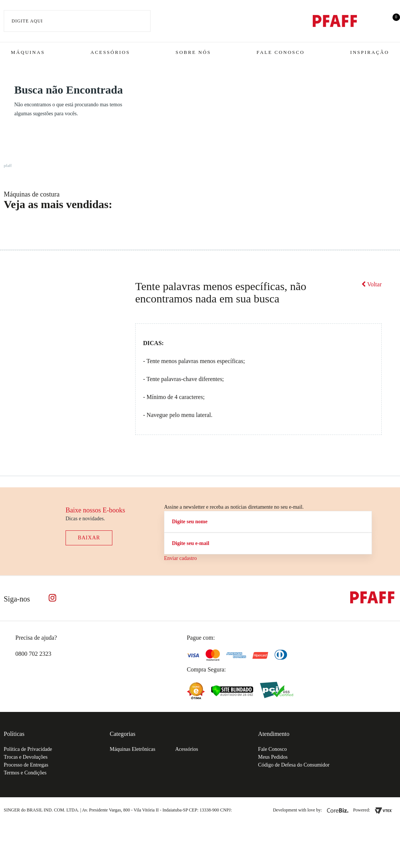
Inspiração (370, 52)
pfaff (8, 165)
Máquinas (28, 52)
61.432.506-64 (250, 810)
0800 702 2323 (33, 654)
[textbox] (77, 21)
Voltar (372, 284)
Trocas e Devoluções (26, 757)
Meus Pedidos (273, 757)
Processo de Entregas (26, 765)
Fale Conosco (281, 52)
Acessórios (110, 52)
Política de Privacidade (28, 749)
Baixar (89, 538)
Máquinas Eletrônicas (133, 749)
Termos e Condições (25, 773)
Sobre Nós (193, 52)
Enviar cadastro (180, 558)
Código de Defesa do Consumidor (294, 765)
